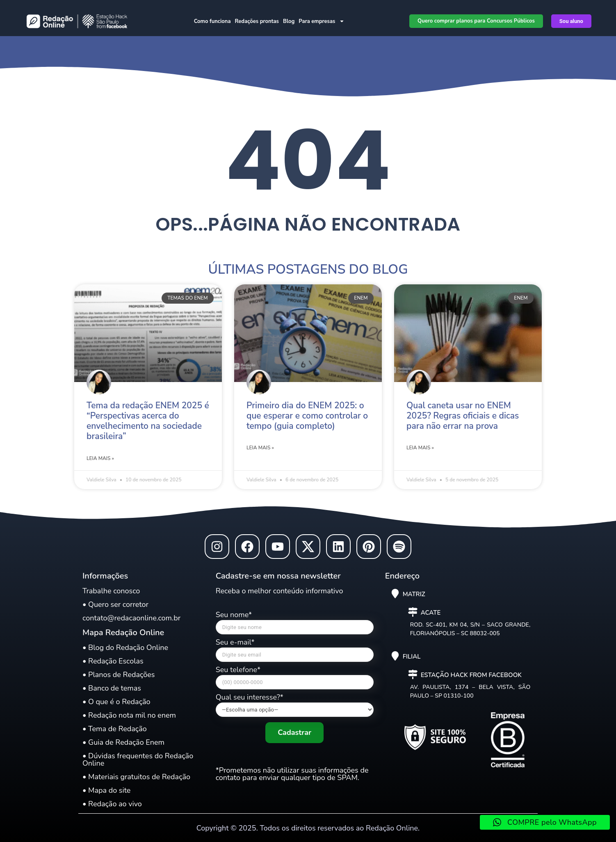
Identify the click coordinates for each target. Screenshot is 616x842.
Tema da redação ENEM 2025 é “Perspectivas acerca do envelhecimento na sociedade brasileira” (148, 421)
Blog (289, 21)
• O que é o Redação (116, 702)
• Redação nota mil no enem (129, 715)
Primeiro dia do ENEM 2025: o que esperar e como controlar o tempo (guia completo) (307, 416)
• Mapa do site (106, 790)
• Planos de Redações (119, 675)
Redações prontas (257, 21)
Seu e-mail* (295, 652)
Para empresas (322, 21)
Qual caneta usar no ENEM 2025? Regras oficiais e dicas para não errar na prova (463, 416)
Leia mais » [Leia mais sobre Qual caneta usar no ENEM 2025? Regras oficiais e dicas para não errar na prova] (420, 448)
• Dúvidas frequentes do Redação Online (138, 760)
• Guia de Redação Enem (123, 742)
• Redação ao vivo (112, 804)
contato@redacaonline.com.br (131, 618)
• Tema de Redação (115, 729)
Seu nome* (295, 625)
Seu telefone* (295, 680)
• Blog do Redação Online (125, 648)
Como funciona (212, 21)
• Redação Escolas (113, 661)
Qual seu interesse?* (295, 705)
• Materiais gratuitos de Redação (136, 777)
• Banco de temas (112, 688)
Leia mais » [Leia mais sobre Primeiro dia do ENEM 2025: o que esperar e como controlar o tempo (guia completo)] (260, 448)
